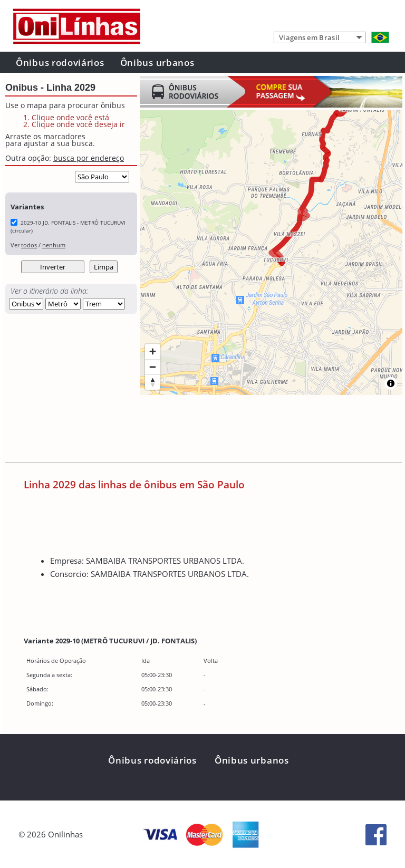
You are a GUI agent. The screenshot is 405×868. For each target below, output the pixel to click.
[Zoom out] (153, 367)
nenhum (54, 245)
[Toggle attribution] (391, 383)
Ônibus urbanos (157, 62)
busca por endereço (89, 158)
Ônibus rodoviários (60, 62)
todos (29, 245)
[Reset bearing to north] (153, 382)
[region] (271, 253)
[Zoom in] (153, 351)
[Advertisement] (197, 431)
